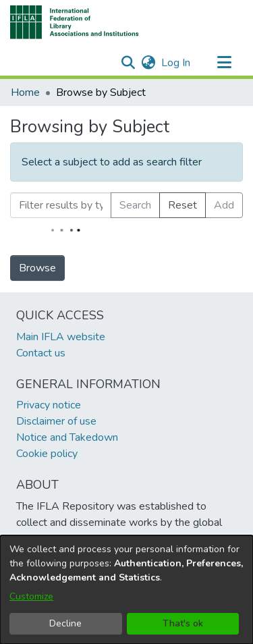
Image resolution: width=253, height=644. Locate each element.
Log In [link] (176, 63)
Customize (31, 596)
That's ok (183, 623)
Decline (65, 623)
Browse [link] (37, 268)
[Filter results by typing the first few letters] (61, 205)
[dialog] (126, 590)
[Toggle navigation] (224, 63)
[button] (75, 22)
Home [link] (25, 92)
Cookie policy (47, 454)
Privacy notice (49, 405)
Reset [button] (182, 205)
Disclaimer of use (56, 421)
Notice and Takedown (67, 437)
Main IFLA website (61, 337)
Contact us (41, 353)
